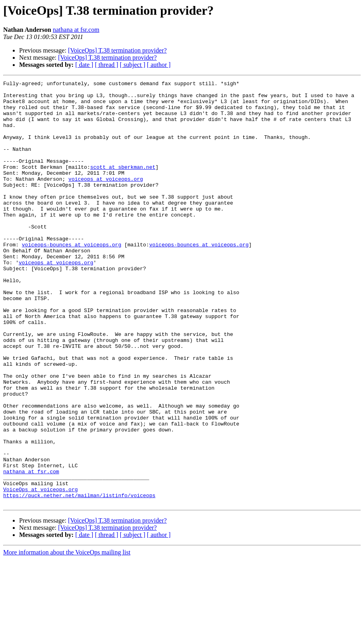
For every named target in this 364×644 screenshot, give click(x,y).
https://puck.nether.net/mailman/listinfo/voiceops (79, 579)
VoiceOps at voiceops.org (40, 572)
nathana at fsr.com (76, 30)
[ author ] (159, 65)
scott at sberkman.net (123, 185)
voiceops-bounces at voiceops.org (72, 278)
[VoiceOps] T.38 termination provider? (117, 50)
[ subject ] (133, 65)
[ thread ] (107, 65)
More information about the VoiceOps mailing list (67, 637)
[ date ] (84, 65)
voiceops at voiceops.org (106, 199)
